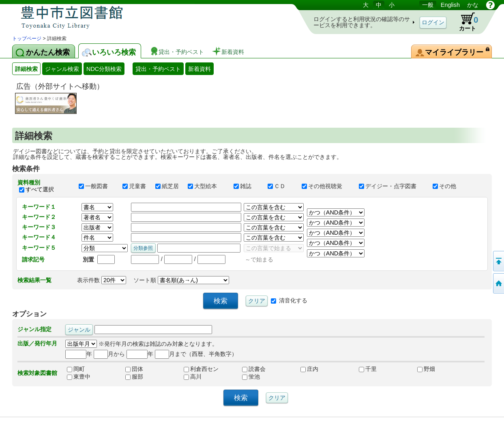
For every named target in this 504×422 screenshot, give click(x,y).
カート (465, 22)
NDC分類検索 (104, 69)
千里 (368, 369)
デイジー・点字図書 (392, 186)
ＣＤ (281, 186)
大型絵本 (207, 186)
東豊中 (79, 377)
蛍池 (251, 377)
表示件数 (102, 280)
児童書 (135, 186)
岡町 (76, 369)
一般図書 (97, 186)
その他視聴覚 (326, 186)
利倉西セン (201, 369)
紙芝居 (168, 186)
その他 (448, 186)
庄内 (309, 369)
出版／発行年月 (37, 343)
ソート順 (181, 280)
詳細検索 (26, 69)
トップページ (27, 39)
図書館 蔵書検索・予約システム (97, 17)
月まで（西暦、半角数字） (196, 354)
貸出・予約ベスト (158, 69)
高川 (193, 377)
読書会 (254, 369)
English (450, 5)
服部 (134, 377)
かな (473, 5)
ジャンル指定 (34, 329)
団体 (134, 369)
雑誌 (247, 186)
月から (109, 354)
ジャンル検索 (62, 69)
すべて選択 (40, 189)
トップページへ (498, 283)
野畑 (426, 369)
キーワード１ (39, 207)
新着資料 (199, 69)
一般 (428, 5)
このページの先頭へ (498, 261)
